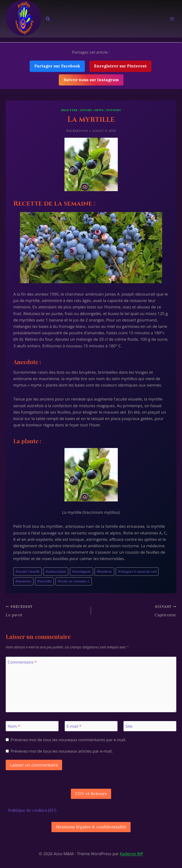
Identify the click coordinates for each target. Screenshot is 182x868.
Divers (86, 110)
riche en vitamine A (73, 581)
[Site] (150, 726)
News (99, 110)
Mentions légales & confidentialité (91, 827)
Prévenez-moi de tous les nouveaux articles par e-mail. (62, 751)
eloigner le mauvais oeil (137, 571)
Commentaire (22, 662)
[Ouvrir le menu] (172, 19)
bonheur (104, 571)
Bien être (69, 110)
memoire (23, 581)
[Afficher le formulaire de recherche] (48, 19)
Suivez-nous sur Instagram (91, 80)
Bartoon (80, 131)
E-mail (74, 726)
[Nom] (32, 726)
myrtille (44, 581)
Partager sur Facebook (57, 66)
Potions (114, 110)
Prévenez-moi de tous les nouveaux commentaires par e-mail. (68, 740)
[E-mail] (91, 726)
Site (129, 726)
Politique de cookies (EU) (32, 810)
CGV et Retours (91, 794)
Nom (14, 726)
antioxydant (56, 571)
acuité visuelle (27, 571)
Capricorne (136, 610)
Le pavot (46, 610)
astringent (81, 571)
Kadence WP (132, 854)
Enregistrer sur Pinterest (120, 66)
